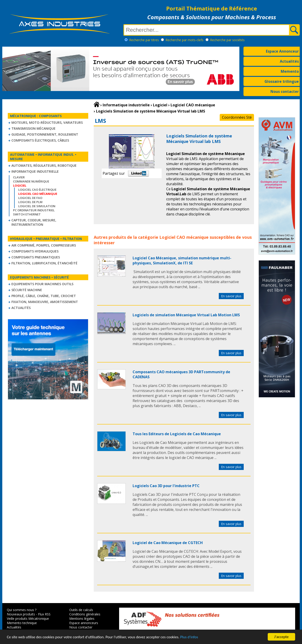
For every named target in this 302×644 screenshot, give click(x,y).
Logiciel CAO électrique (37, 190)
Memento (290, 71)
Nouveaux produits (21, 614)
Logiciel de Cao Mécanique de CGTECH (168, 543)
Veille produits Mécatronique (28, 619)
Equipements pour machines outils (42, 284)
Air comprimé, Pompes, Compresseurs (44, 245)
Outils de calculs (81, 610)
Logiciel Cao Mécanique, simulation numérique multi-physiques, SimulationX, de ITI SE (182, 260)
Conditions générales (85, 614)
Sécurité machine (27, 290)
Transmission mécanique (33, 128)
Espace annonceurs (84, 623)
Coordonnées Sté (237, 117)
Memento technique (22, 623)
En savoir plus (231, 296)
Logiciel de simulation (37, 206)
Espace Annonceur (282, 51)
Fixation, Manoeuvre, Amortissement (45, 302)
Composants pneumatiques (36, 257)
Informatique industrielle (35, 171)
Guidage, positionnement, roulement (45, 134)
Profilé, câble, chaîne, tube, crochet (44, 296)
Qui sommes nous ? (22, 610)
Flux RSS (44, 614)
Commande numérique (31, 181)
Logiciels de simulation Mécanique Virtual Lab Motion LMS (186, 315)
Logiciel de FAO (30, 198)
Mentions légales (82, 619)
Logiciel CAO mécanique (184, 237)
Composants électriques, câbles (40, 140)
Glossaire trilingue (282, 81)
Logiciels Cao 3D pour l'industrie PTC (166, 486)
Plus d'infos (189, 637)
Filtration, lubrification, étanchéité (44, 263)
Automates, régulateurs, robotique (44, 165)
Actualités (289, 61)
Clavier (19, 177)
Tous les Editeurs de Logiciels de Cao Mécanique (177, 434)
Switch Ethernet (27, 214)
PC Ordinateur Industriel (34, 210)
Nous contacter (285, 91)
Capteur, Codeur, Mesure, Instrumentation (34, 222)
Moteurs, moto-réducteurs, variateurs (47, 122)
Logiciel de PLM (30, 202)
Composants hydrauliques (35, 251)
